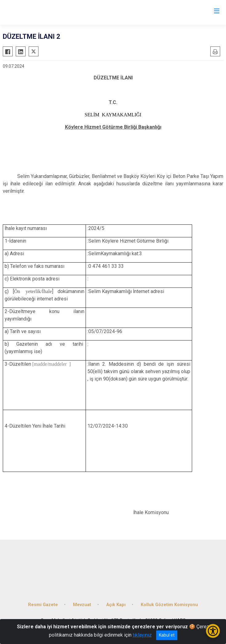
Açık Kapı (116, 605)
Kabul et (167, 635)
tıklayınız (142, 635)
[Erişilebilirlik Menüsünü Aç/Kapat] (213, 631)
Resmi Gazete (43, 605)
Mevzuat (82, 605)
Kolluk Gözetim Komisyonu (169, 605)
